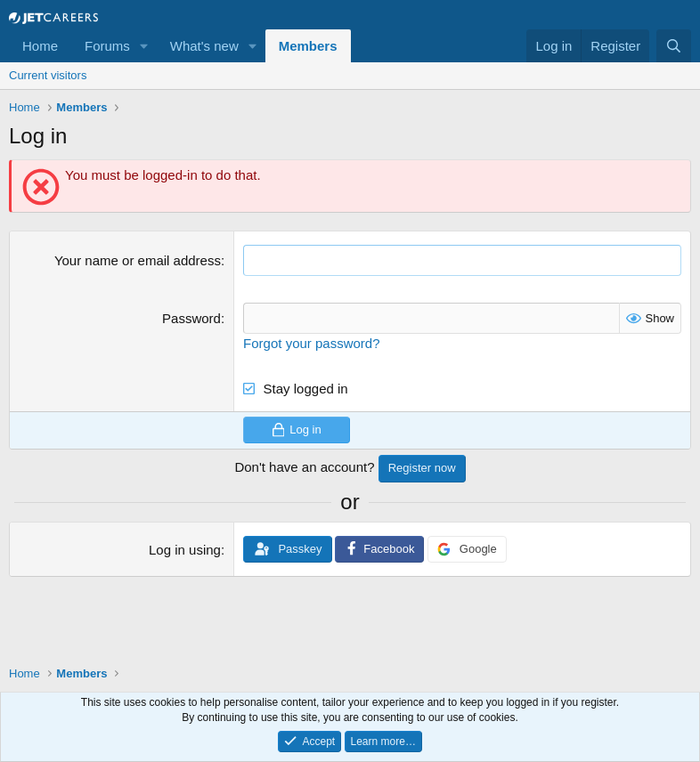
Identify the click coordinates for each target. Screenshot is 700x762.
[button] (144, 46)
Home (40, 46)
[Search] (674, 46)
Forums (107, 46)
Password (191, 318)
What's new (204, 46)
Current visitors (48, 75)
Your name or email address (138, 260)
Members (308, 46)
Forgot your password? (311, 343)
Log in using (185, 550)
